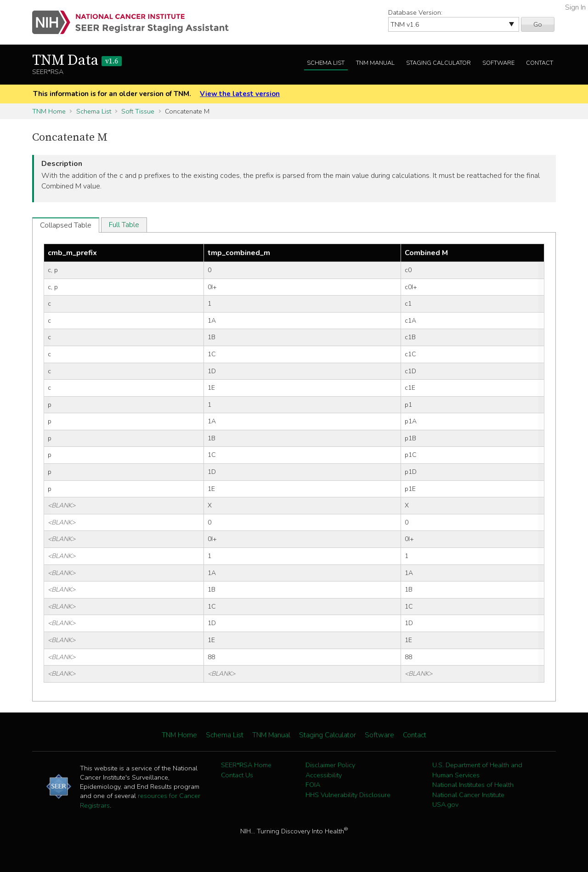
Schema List (326, 63)
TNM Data (77, 61)
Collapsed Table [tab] (66, 225)
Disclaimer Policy (330, 765)
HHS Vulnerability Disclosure (348, 795)
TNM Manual (375, 63)
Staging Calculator (438, 63)
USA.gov (445, 804)
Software (498, 63)
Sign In (575, 7)
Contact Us (237, 775)
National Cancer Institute (468, 795)
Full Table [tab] (124, 225)
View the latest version (240, 94)
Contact (540, 63)
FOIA (313, 785)
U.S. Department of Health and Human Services (477, 770)
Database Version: (415, 12)
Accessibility (324, 775)
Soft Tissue (138, 111)
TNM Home (49, 111)
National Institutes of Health (473, 785)
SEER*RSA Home (246, 765)
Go (538, 24)
